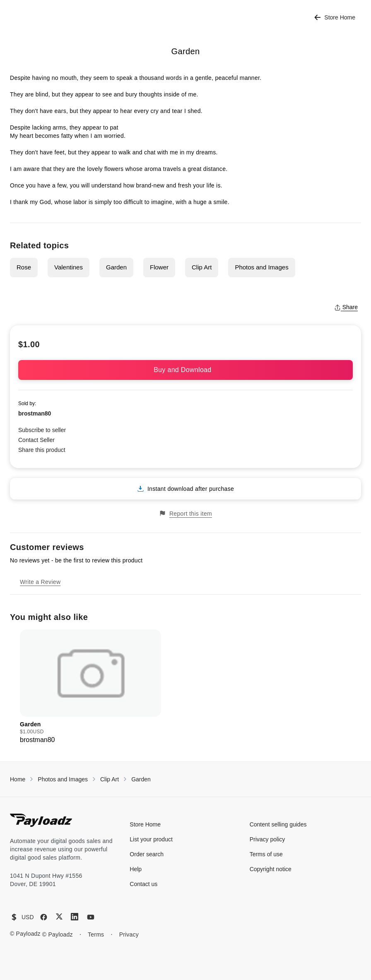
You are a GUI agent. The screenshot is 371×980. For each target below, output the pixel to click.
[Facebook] (44, 917)
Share (346, 307)
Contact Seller (36, 440)
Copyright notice (271, 869)
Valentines (69, 267)
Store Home (335, 18)
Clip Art (202, 267)
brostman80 (35, 413)
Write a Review (40, 582)
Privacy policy (267, 839)
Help (136, 869)
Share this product (42, 450)
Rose (24, 267)
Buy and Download (185, 370)
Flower (159, 267)
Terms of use (266, 854)
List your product (151, 839)
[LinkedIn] (75, 917)
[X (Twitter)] (59, 916)
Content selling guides (278, 824)
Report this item (185, 513)
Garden (116, 267)
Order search (147, 854)
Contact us (143, 884)
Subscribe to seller (42, 430)
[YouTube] (91, 917)
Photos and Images (261, 267)
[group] (90, 687)
